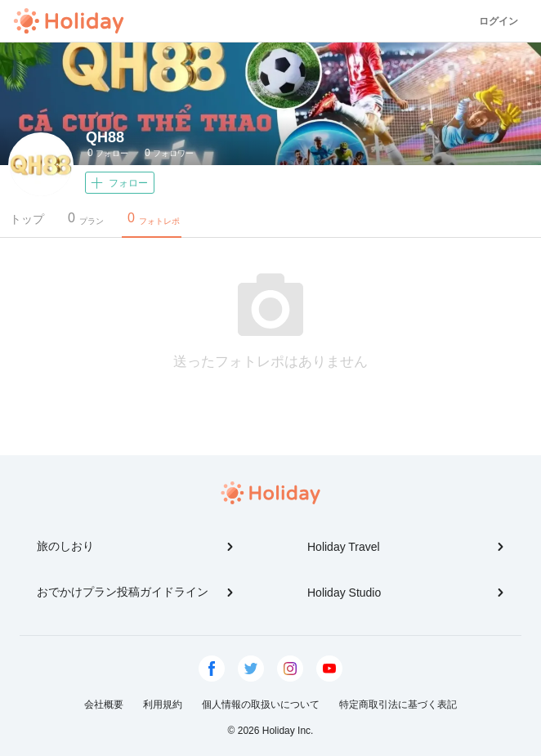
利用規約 (163, 705)
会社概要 (104, 705)
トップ (27, 219)
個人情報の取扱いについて (261, 705)
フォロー (108, 153)
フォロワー (169, 153)
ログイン (499, 21)
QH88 (105, 137)
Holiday (69, 21)
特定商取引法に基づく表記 (398, 705)
